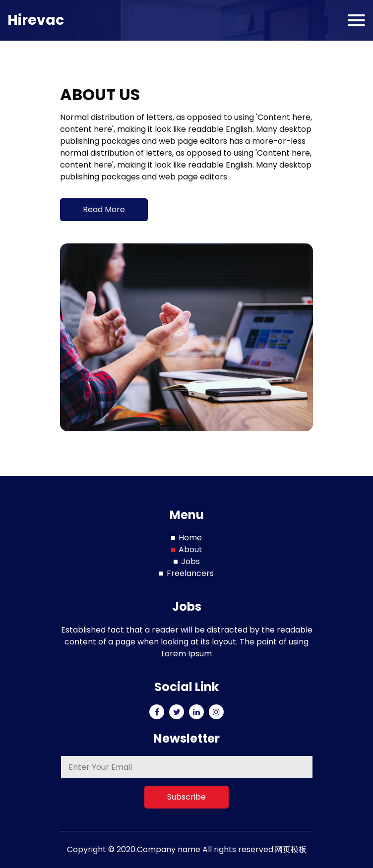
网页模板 (291, 849)
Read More (104, 209)
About (190, 550)
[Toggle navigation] (356, 20)
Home (190, 538)
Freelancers (190, 573)
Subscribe (186, 797)
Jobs (190, 561)
